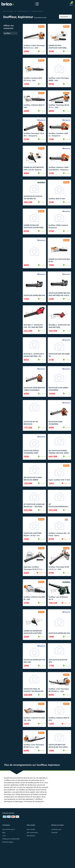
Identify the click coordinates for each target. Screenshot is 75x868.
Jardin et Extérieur (8, 11)
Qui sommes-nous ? (9, 829)
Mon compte (31, 829)
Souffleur (7, 33)
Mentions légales (8, 842)
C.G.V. (4, 836)
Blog (4, 833)
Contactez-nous (56, 829)
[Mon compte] (64, 4)
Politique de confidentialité (11, 839)
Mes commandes (32, 833)
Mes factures (31, 836)
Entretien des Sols (23, 11)
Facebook (54, 833)
